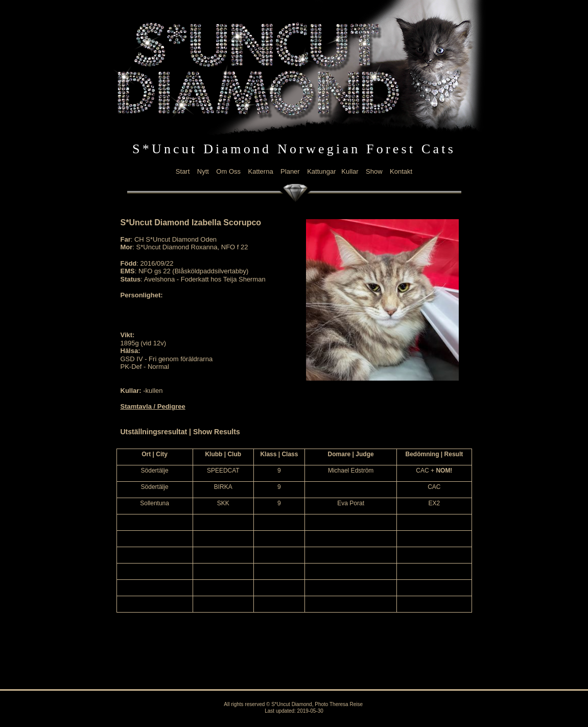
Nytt (203, 171)
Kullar (350, 171)
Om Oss (228, 171)
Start (183, 171)
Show (374, 171)
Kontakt (401, 171)
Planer (290, 171)
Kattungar (321, 171)
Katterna (260, 171)
